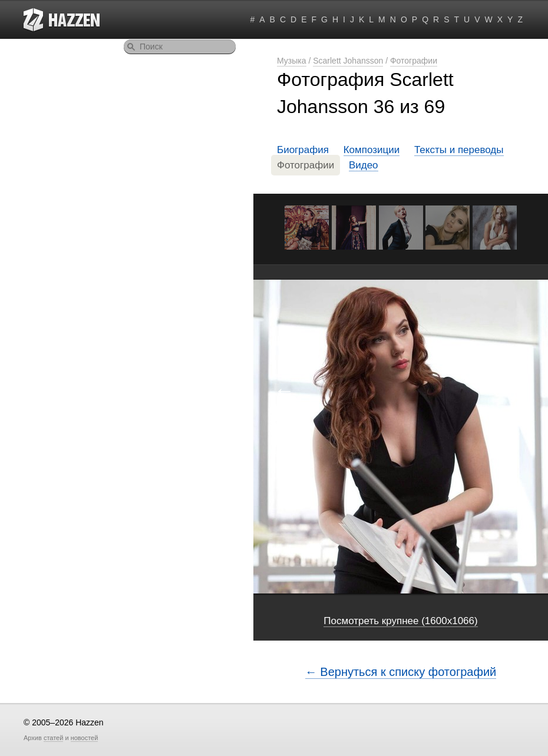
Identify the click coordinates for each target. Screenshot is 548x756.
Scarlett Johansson (348, 61)
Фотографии (414, 61)
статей (53, 738)
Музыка (292, 61)
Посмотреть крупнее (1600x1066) (400, 621)
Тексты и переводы (459, 150)
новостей (85, 738)
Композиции (372, 150)
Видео (364, 165)
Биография (303, 150)
